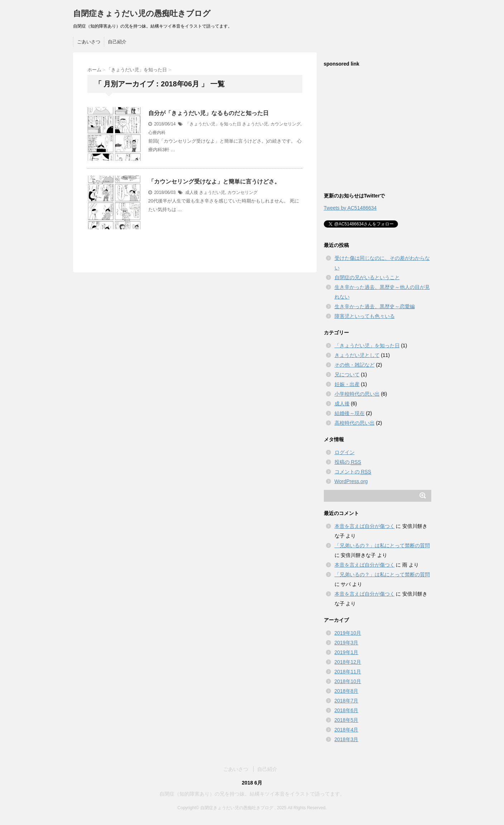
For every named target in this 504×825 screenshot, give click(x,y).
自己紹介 (117, 42)
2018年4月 (347, 730)
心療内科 (157, 133)
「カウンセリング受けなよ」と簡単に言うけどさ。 (214, 182)
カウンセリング (285, 124)
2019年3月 (347, 643)
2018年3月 (347, 739)
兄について (347, 375)
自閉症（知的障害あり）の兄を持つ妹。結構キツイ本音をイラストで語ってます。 (252, 794)
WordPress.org (351, 481)
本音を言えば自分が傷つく (365, 526)
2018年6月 (347, 710)
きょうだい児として (357, 355)
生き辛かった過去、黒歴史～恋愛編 (375, 306)
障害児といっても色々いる (365, 316)
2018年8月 (347, 691)
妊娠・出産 (347, 384)
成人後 (192, 192)
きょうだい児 (255, 124)
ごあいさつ (89, 42)
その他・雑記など (355, 365)
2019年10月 (348, 633)
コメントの (353, 472)
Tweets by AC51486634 (350, 208)
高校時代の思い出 (355, 423)
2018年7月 (347, 701)
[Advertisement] (378, 133)
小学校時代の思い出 (357, 394)
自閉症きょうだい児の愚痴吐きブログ (142, 13)
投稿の (348, 462)
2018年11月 (348, 672)
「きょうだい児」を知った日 (213, 124)
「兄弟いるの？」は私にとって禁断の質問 (382, 545)
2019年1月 (347, 652)
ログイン (345, 452)
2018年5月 (347, 720)
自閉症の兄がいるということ (367, 277)
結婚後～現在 (350, 413)
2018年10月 (348, 681)
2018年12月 (348, 662)
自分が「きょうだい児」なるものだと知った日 (208, 113)
